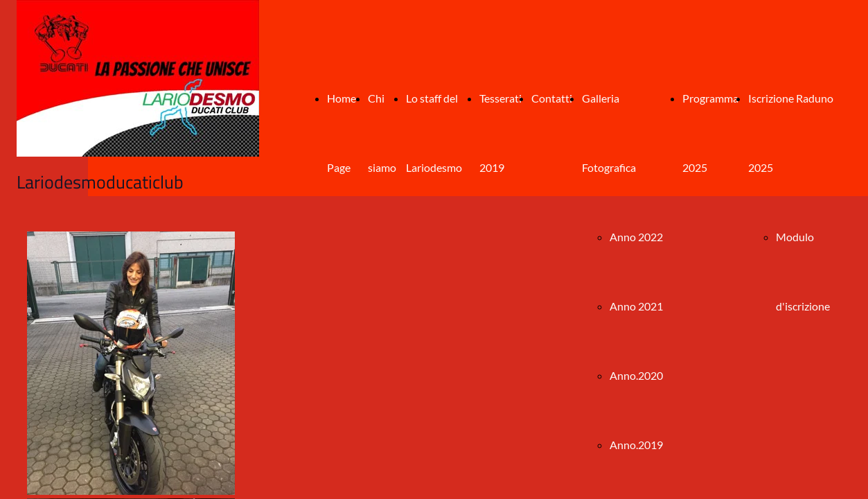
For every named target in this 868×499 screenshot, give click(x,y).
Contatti (552, 98)
